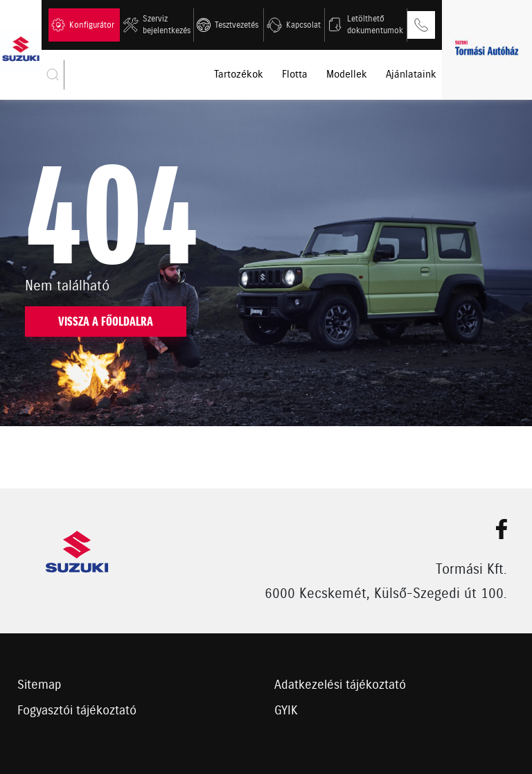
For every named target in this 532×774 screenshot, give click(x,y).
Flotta (295, 75)
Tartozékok (239, 75)
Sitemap (39, 685)
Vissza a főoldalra (106, 322)
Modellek (347, 75)
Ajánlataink (411, 75)
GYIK (286, 711)
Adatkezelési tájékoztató (340, 685)
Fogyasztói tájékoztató (77, 711)
